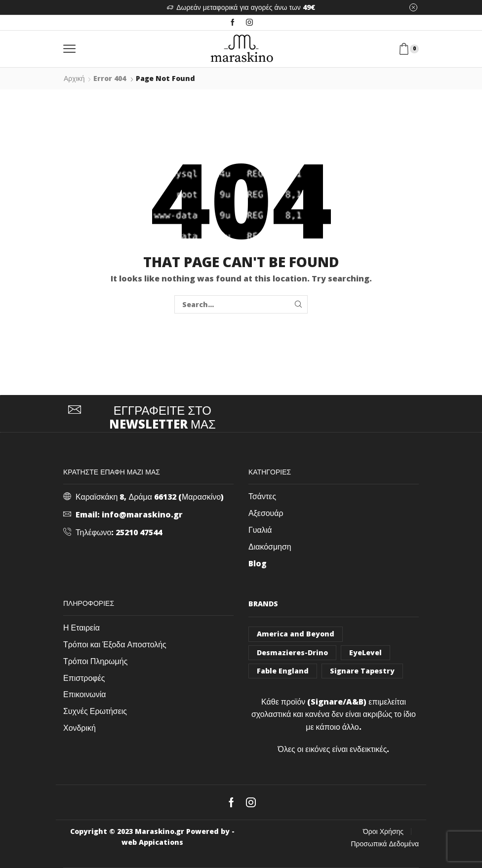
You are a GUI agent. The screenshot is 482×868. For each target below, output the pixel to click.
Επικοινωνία (85, 694)
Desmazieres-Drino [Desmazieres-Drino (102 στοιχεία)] (292, 652)
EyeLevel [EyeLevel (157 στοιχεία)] (365, 652)
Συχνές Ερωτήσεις (95, 711)
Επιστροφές (84, 678)
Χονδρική (80, 728)
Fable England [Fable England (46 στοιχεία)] (283, 671)
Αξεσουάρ (266, 513)
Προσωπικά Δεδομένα (385, 844)
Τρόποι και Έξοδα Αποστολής (115, 644)
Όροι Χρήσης (383, 831)
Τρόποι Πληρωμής (95, 661)
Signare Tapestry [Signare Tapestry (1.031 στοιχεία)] (362, 671)
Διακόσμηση (270, 547)
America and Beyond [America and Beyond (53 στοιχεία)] (296, 634)
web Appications (152, 842)
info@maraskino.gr (142, 514)
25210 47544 (139, 532)
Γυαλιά (260, 530)
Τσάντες (262, 496)
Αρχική (74, 78)
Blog (258, 563)
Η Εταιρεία (81, 628)
